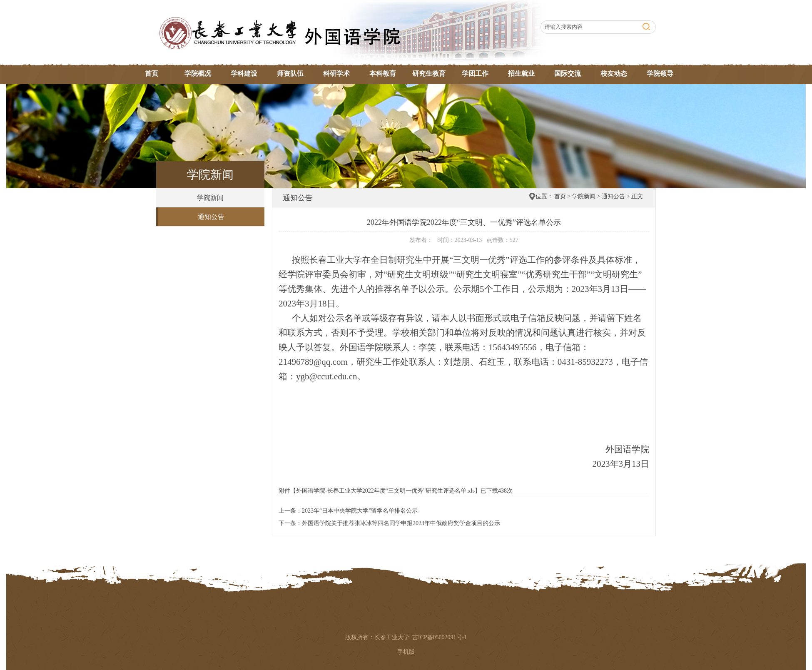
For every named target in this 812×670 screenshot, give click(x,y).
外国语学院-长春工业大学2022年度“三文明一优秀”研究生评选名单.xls (385, 491)
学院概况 (198, 73)
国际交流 (568, 73)
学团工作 (475, 73)
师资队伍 (290, 73)
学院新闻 (210, 198)
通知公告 (211, 217)
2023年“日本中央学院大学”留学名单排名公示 (360, 511)
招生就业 (521, 73)
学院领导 (660, 73)
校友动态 (614, 73)
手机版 (406, 652)
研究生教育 (429, 73)
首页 (152, 73)
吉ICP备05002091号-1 (440, 637)
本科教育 (383, 73)
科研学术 (336, 73)
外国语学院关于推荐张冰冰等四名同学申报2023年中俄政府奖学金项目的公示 (401, 523)
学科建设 (244, 73)
